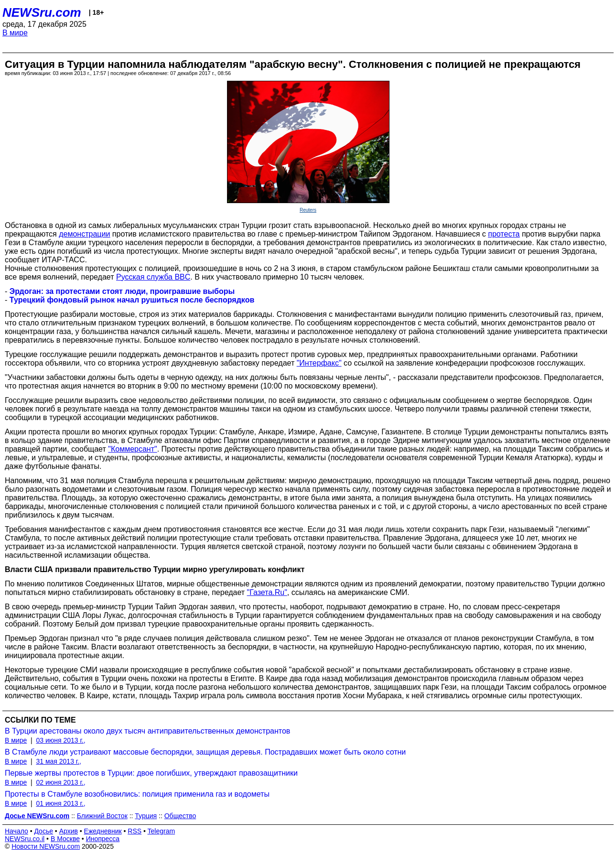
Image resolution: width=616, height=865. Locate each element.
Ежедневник (103, 831)
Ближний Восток (102, 816)
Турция (146, 816)
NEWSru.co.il (25, 839)
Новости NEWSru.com (46, 846)
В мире (15, 33)
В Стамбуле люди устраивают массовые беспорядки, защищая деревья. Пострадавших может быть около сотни (205, 752)
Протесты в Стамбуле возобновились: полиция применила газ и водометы (137, 794)
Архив (69, 831)
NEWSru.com (42, 12)
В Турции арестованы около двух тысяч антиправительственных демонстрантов (147, 731)
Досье (43, 831)
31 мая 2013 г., (59, 761)
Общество (180, 816)
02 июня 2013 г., (60, 782)
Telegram (162, 831)
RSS (135, 831)
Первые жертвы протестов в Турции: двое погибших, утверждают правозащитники (151, 773)
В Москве (65, 839)
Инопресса (103, 839)
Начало (16, 831)
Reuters (308, 210)
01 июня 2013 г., (60, 803)
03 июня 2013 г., (60, 740)
